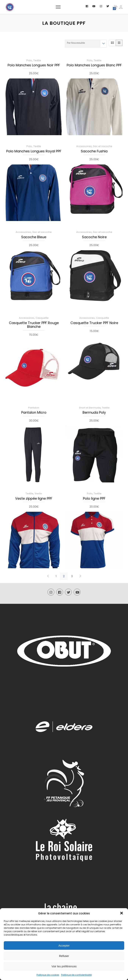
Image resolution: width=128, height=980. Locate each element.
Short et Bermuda (90, 408)
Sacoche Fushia (94, 151)
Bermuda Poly (94, 413)
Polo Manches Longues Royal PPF (34, 151)
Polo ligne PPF (94, 499)
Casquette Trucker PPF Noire (94, 323)
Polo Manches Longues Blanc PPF (94, 65)
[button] (122, 913)
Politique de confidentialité (76, 975)
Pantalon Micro (34, 413)
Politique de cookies (48, 975)
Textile (37, 60)
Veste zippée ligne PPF (34, 499)
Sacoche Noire (94, 237)
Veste (38, 493)
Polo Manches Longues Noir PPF (34, 65)
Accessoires (84, 146)
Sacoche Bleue (34, 237)
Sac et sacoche (103, 146)
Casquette (42, 318)
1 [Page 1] (56, 576)
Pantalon (34, 408)
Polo (29, 60)
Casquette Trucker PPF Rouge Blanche (34, 325)
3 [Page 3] (72, 576)
